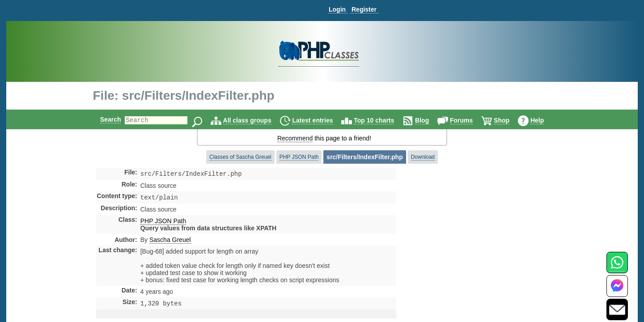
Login (337, 9)
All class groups (255, 120)
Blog (430, 120)
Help (545, 120)
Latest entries (320, 120)
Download (423, 157)
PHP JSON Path (299, 157)
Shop (509, 120)
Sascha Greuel (170, 241)
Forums (469, 120)
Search (103, 119)
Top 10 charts (381, 120)
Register (364, 9)
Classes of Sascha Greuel (240, 157)
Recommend (295, 138)
